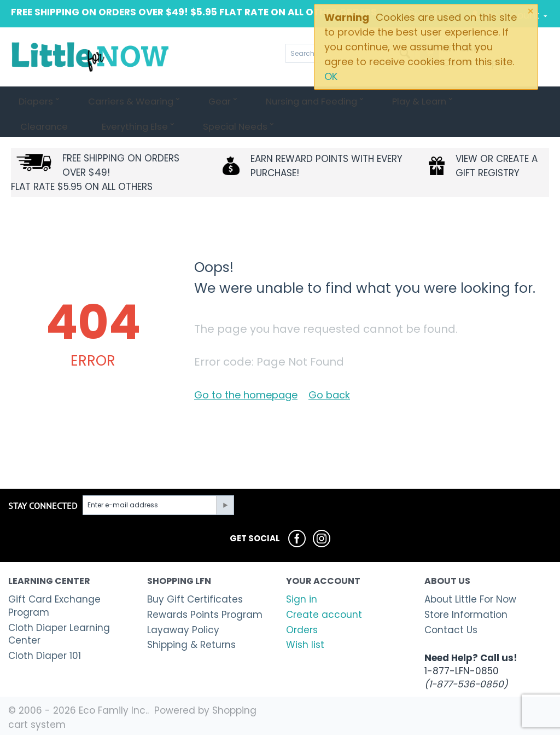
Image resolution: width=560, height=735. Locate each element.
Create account (324, 615)
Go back (329, 395)
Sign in (302, 599)
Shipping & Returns (191, 645)
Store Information (466, 615)
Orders (302, 630)
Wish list (305, 645)
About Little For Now (470, 599)
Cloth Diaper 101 (45, 656)
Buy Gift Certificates (195, 599)
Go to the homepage (246, 395)
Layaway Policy (183, 630)
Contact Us (451, 630)
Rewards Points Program (205, 615)
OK (331, 76)
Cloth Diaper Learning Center (59, 634)
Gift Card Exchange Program (54, 606)
